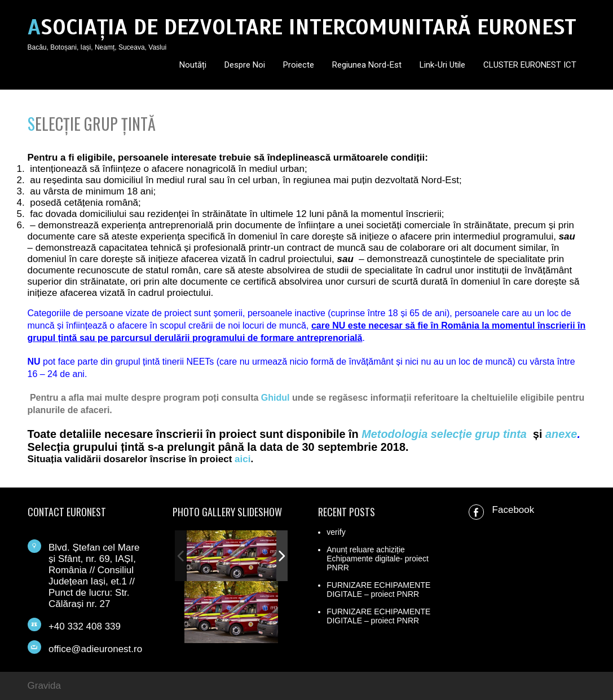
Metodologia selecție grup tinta (444, 434)
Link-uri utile (442, 65)
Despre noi (245, 65)
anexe (561, 434)
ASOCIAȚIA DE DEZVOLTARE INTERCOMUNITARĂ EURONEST (302, 27)
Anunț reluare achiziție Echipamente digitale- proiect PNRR (378, 559)
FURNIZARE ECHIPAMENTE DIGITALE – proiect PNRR (378, 590)
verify (336, 532)
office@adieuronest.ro (95, 649)
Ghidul (275, 398)
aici (242, 459)
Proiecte (299, 65)
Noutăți (193, 65)
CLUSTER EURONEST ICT (530, 65)
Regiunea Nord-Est (367, 65)
